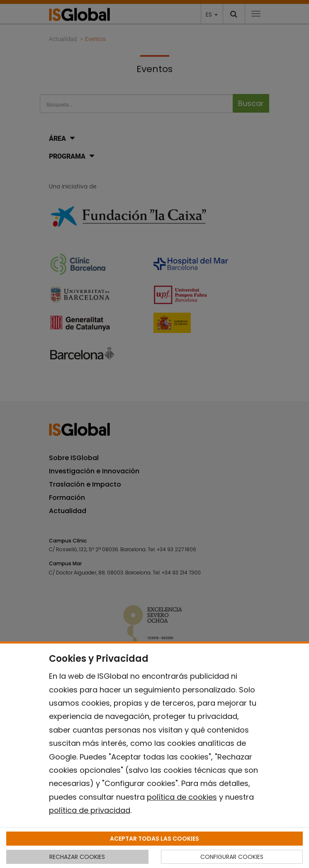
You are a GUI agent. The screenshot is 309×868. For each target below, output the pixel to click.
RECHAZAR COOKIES (77, 857)
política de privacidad (90, 810)
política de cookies (182, 797)
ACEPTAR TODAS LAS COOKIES (154, 839)
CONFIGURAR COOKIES (232, 857)
